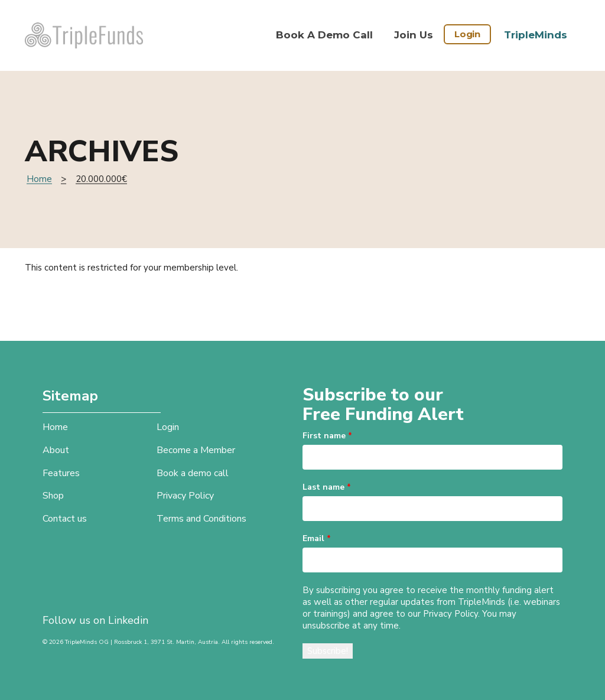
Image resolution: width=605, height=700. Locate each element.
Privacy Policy (185, 496)
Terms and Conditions (201, 519)
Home (39, 179)
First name (327, 436)
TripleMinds (536, 35)
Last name (327, 487)
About (56, 450)
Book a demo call (324, 35)
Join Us (414, 35)
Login (467, 34)
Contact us (65, 519)
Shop (53, 496)
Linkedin (128, 620)
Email (317, 538)
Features (61, 473)
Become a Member (196, 450)
